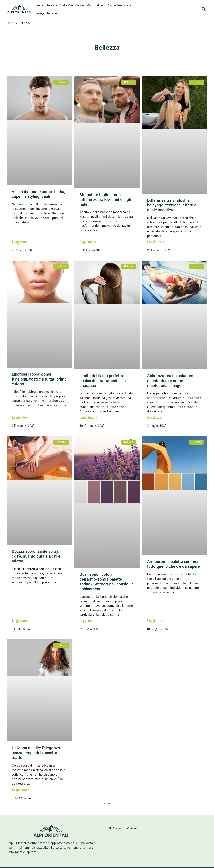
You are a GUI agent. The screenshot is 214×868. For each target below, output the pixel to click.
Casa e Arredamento (120, 5)
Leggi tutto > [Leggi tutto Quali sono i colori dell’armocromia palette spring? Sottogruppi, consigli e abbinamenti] (88, 621)
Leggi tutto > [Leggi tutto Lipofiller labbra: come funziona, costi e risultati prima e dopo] (20, 418)
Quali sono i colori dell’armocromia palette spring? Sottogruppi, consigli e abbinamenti (106, 582)
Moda (90, 5)
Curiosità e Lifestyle (72, 5)
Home (40, 5)
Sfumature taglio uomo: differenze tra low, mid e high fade (105, 200)
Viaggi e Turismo (47, 13)
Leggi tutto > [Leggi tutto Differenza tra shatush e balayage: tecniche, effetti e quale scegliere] (156, 242)
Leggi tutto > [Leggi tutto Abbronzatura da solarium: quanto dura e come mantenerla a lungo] (156, 418)
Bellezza (52, 5)
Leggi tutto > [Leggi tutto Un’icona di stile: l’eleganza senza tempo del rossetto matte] (20, 790)
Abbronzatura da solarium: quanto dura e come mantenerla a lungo (171, 381)
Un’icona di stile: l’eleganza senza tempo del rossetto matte (36, 753)
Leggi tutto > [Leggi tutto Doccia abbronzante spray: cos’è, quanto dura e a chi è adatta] (20, 621)
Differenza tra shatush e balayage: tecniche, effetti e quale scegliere (172, 205)
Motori (101, 5)
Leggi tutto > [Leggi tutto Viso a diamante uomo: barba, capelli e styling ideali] (20, 242)
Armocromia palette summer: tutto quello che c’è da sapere (173, 564)
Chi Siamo (114, 828)
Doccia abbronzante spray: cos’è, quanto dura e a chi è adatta (36, 556)
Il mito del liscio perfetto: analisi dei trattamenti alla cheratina (103, 381)
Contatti (132, 828)
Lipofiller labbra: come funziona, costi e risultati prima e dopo (39, 379)
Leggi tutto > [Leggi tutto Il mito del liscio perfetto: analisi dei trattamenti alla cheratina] (88, 418)
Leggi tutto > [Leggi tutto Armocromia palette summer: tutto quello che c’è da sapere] (156, 621)
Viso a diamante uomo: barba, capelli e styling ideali (38, 194)
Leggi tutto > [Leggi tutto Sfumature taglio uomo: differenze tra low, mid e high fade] (88, 242)
